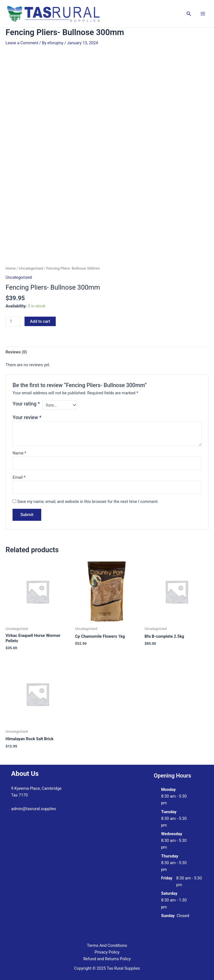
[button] (189, 14)
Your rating (26, 404)
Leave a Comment (22, 43)
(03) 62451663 (25, 823)
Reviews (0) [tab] (16, 352)
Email (19, 477)
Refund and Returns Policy (107, 959)
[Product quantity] (13, 322)
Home (11, 268)
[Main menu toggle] (203, 14)
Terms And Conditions (107, 945)
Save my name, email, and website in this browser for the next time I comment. (88, 502)
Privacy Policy (107, 952)
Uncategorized (31, 268)
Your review (27, 417)
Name (19, 453)
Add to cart (40, 321)
